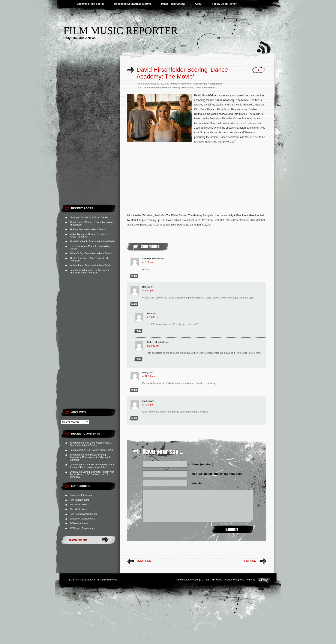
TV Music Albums (79, 523)
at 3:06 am (148, 262)
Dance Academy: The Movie (178, 88)
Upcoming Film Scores (90, 4)
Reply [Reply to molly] (134, 418)
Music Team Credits (173, 4)
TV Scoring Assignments (82, 528)
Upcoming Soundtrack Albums (133, 4)
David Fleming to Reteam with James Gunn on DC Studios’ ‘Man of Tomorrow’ (92, 474)
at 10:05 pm (153, 317)
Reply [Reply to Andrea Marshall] (138, 359)
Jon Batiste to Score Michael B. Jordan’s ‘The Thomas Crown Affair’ (92, 466)
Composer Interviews (81, 495)
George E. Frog (201, 580)
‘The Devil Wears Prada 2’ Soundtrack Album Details (91, 444)
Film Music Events (79, 505)
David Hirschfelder (205, 88)
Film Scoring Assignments (83, 514)
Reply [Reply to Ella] (138, 331)
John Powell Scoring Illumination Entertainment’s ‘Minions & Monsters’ (90, 457)
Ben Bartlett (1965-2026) (100, 450)
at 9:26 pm (148, 405)
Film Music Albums (79, 500)
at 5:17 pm (148, 291)
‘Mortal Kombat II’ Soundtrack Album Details (93, 241)
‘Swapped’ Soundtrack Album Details (89, 217)
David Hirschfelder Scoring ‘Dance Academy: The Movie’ (182, 73)
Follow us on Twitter (224, 4)
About (199, 4)
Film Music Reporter (121, 30)
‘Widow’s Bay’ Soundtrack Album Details (91, 253)
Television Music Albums (82, 519)
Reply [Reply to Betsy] (134, 390)
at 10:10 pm (148, 376)
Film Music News (79, 509)
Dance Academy (152, 88)
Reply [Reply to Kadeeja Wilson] (134, 276)
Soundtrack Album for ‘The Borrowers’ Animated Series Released (89, 271)
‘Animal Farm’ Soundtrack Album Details (91, 265)
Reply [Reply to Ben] (134, 304)
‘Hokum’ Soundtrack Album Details (88, 229)
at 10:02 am (153, 346)
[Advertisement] (91, 138)
